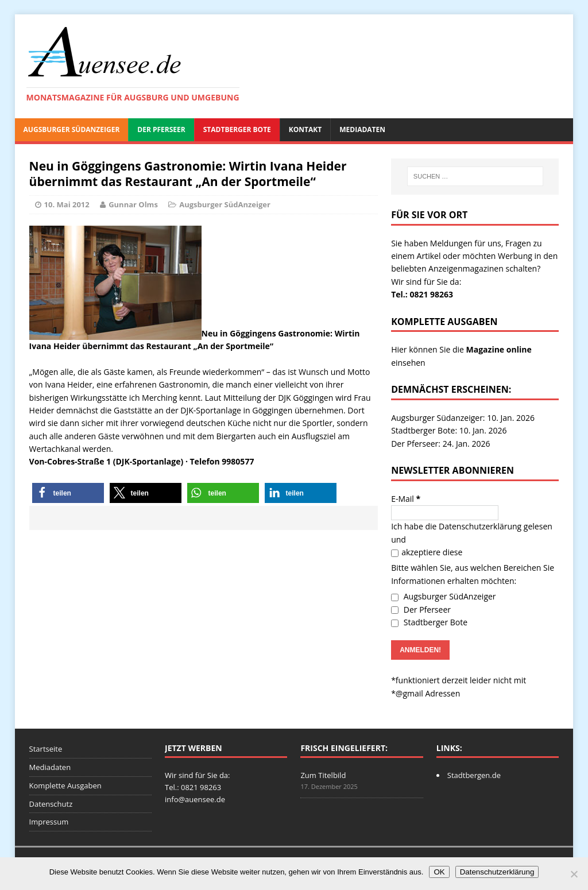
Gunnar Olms (133, 204)
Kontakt (305, 129)
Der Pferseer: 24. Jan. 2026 (440, 444)
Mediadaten (362, 129)
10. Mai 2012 (67, 204)
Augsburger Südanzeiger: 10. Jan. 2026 (463, 418)
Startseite (46, 749)
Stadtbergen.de (474, 775)
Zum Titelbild (323, 775)
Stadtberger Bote (237, 129)
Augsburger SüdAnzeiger (72, 129)
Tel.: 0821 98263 (422, 294)
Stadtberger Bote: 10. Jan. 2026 (449, 430)
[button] (68, 493)
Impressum (49, 822)
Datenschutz (51, 804)
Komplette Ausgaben (65, 785)
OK (439, 872)
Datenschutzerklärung (480, 526)
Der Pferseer (161, 129)
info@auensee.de (195, 799)
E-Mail (406, 499)
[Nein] (574, 874)
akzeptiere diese (427, 552)
